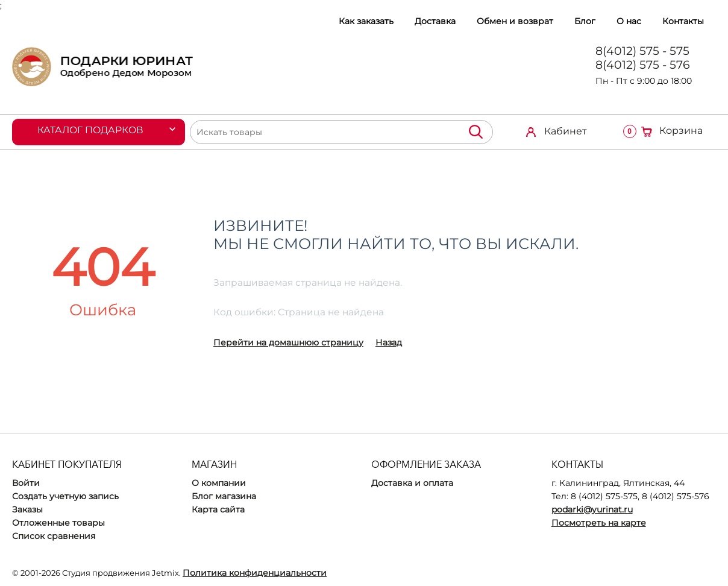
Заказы (27, 509)
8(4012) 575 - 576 (643, 65)
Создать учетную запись (65, 496)
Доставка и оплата (412, 483)
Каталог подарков (91, 130)
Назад (389, 342)
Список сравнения (54, 536)
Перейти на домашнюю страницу (288, 342)
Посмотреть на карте (599, 523)
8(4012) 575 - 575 (642, 51)
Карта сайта (218, 509)
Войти (26, 483)
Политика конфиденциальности (255, 573)
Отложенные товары (58, 523)
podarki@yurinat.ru (592, 509)
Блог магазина (224, 496)
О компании (219, 483)
